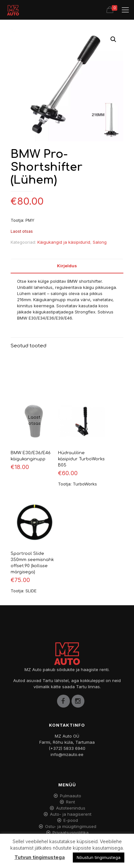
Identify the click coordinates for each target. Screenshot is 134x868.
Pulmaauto (71, 796)
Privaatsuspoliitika (71, 832)
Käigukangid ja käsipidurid (64, 242)
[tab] (67, 266)
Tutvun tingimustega (40, 857)
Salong (100, 242)
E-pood (71, 820)
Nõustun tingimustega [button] (99, 857)
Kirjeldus (67, 266)
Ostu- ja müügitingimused (71, 826)
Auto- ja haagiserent (71, 814)
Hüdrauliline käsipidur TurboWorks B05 (81, 459)
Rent (71, 802)
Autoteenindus (71, 808)
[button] (113, 39)
